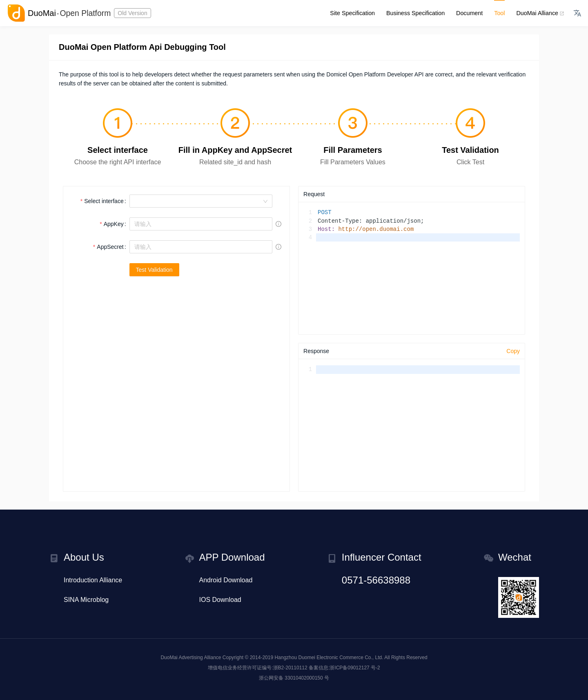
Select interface (104, 201)
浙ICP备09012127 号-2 (355, 668)
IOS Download (220, 600)
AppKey (114, 224)
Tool (501, 13)
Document (471, 13)
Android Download (226, 580)
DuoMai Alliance (540, 13)
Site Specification (356, 13)
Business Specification (418, 13)
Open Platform (86, 13)
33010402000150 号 (307, 678)
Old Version (134, 13)
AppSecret (110, 247)
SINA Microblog (86, 600)
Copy (513, 351)
